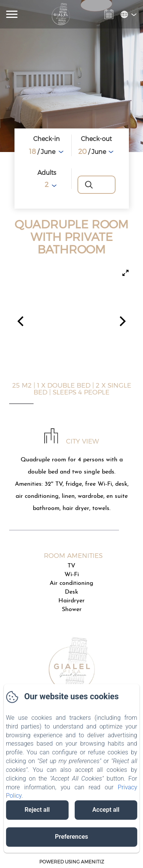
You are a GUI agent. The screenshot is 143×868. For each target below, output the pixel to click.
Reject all (37, 810)
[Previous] (21, 322)
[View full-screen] (125, 273)
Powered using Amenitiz (72, 862)
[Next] (122, 322)
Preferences (71, 837)
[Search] (96, 185)
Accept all (106, 810)
